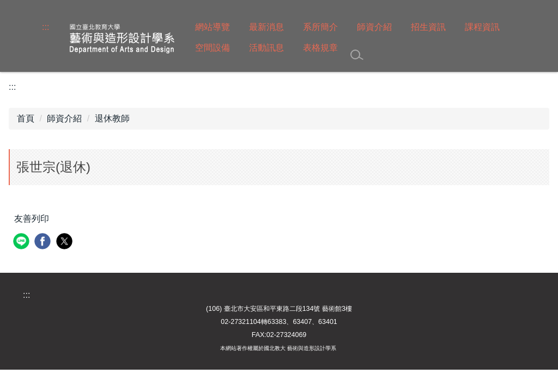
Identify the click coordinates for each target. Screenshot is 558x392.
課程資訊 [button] (482, 27)
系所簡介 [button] (320, 27)
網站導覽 (213, 27)
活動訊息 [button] (266, 48)
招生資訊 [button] (428, 27)
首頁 (26, 118)
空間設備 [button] (213, 48)
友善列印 (32, 219)
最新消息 (266, 27)
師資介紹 (64, 118)
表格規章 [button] (320, 48)
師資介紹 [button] (374, 27)
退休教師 (112, 118)
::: (46, 27)
